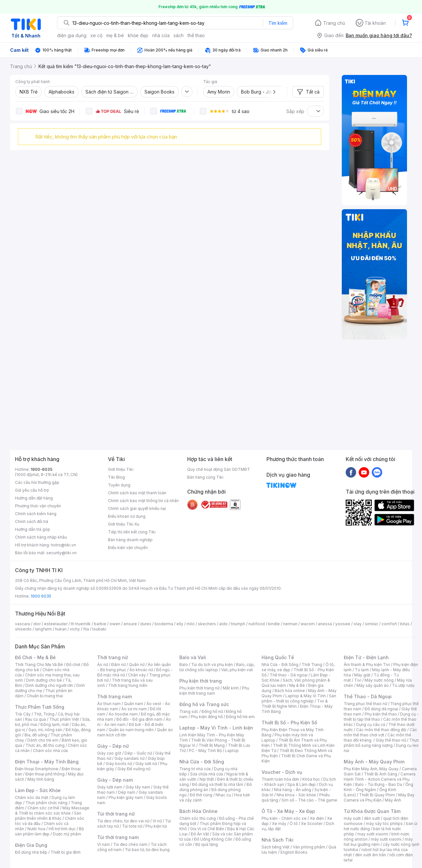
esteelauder (56, 624)
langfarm (43, 629)
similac (372, 624)
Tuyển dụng (119, 485)
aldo (223, 624)
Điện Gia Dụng (31, 845)
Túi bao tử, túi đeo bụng (147, 850)
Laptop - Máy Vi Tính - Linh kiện (216, 728)
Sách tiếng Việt (276, 847)
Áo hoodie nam (123, 714)
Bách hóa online (290, 691)
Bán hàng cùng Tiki (205, 477)
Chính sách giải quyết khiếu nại (137, 508)
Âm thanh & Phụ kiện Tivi (367, 665)
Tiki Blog (116, 477)
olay (358, 624)
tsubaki (99, 629)
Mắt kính (231, 688)
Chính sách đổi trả (32, 521)
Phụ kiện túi (156, 826)
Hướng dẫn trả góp (33, 529)
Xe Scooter (312, 824)
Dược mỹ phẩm (67, 834)
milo (191, 624)
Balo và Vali (193, 657)
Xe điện (317, 818)
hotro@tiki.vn (63, 545)
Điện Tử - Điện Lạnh (366, 657)
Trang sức (189, 711)
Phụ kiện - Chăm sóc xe (284, 818)
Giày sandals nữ (129, 758)
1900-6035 (42, 469)
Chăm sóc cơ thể (43, 808)
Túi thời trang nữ (116, 814)
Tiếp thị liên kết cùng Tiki (132, 532)
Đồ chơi (73, 665)
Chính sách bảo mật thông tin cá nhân (143, 501)
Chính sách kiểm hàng (36, 514)
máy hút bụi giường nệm (378, 842)
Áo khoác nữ (141, 670)
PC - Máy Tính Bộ (205, 751)
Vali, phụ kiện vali (237, 670)
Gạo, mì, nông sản (45, 730)
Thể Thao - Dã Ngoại (368, 696)
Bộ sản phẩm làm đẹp (49, 831)
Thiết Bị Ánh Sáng (381, 774)
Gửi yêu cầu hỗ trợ (32, 490)
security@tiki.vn (61, 553)
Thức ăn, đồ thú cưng (45, 745)
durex (146, 624)
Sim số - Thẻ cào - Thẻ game (309, 800)
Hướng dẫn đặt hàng (34, 498)
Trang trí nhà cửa (195, 769)
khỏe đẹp (138, 35)
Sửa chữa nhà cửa (207, 774)
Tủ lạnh (362, 670)
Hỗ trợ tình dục (62, 829)
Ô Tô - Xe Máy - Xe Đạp (288, 811)
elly (180, 624)
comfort (389, 624)
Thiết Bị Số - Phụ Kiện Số (289, 723)
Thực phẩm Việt (64, 719)
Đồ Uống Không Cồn (213, 839)
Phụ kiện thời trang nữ (199, 688)
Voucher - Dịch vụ (282, 772)
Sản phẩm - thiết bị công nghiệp (299, 698)
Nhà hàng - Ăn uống (293, 790)
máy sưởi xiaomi (386, 839)
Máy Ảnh (393, 800)
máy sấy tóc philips (384, 824)
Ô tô (294, 824)
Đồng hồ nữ (212, 711)
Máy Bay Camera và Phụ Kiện (379, 797)
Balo (184, 665)
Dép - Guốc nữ (138, 753)
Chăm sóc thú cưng (198, 818)
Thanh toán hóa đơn (280, 779)
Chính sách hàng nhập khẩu (41, 537)
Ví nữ (157, 821)
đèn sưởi (372, 818)
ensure (130, 624)
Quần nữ (137, 665)
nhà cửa (161, 35)
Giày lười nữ (146, 764)
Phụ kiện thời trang (201, 681)
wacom (308, 624)
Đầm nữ (118, 665)
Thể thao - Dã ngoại (289, 675)
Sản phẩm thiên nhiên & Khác (48, 816)
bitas (405, 624)
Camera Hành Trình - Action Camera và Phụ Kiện (380, 779)
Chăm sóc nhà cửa (50, 751)
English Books (294, 852)
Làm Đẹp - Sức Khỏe (38, 790)
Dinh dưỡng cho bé (44, 680)
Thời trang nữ (113, 657)
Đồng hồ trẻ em (240, 717)
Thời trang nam (114, 696)
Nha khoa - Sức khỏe (296, 795)
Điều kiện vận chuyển (128, 548)
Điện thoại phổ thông (45, 774)
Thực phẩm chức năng (46, 803)
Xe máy (279, 824)
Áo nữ (103, 665)
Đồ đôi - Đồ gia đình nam (139, 719)
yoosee (343, 624)
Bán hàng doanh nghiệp (130, 540)
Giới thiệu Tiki (121, 469)
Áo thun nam (109, 704)
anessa (325, 624)
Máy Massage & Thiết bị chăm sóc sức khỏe (52, 810)
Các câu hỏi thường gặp (37, 482)
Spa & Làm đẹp (301, 784)
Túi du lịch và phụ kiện (212, 665)
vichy (75, 629)
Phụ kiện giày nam (126, 797)
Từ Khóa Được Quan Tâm (372, 811)
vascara (23, 624)
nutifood (257, 624)
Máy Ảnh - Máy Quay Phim (374, 762)
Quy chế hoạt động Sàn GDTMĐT (219, 469)
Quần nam (134, 704)
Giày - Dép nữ (113, 746)
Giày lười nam (110, 787)
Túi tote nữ (132, 826)
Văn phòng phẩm (309, 847)
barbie (100, 624)
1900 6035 (41, 596)
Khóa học (311, 779)
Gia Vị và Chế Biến (207, 829)
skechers (207, 624)
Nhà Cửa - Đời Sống (202, 762)
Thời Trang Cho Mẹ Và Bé (39, 665)
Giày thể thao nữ (391, 740)
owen (115, 624)
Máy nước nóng (379, 680)
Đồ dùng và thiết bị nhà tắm (218, 784)
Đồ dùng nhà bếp (31, 852)
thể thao (196, 35)
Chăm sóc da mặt (32, 797)
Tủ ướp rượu (403, 685)
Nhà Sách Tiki (278, 840)
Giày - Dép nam (115, 780)
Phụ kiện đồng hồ (207, 717)
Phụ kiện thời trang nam (214, 691)
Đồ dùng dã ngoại (381, 709)
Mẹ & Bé (297, 685)
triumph (238, 624)
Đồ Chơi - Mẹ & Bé (35, 657)
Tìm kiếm (278, 23)
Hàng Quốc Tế (278, 657)
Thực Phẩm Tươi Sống (40, 707)
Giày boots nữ (119, 764)
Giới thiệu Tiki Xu (124, 524)
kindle (274, 624)
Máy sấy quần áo (373, 685)
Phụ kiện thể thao (381, 714)
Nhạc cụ (223, 795)
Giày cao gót (109, 753)
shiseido (23, 629)
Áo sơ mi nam (134, 709)
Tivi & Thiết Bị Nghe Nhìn (295, 704)
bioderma (164, 624)
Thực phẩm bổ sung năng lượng (381, 743)
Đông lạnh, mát (55, 724)
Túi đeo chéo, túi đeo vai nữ (123, 821)
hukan (61, 629)
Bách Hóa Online (198, 811)
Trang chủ (334, 23)
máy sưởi (352, 818)
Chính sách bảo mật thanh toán (137, 493)
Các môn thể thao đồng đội (381, 730)
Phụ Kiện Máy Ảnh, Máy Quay (371, 769)
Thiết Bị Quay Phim (377, 795)
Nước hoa (36, 829)
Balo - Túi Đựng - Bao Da (379, 784)
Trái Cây (23, 714)
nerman (290, 624)
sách (179, 35)
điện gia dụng (72, 35)
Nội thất (207, 779)
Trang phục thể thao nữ (365, 704)
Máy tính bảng (41, 779)
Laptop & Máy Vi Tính (306, 696)
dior (37, 624)
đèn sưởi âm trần (371, 855)
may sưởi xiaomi (373, 834)
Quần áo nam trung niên (131, 730)
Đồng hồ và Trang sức (204, 704)
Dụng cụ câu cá (371, 724)
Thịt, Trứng (44, 714)
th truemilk (81, 624)
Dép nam (127, 792)
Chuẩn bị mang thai (45, 696)
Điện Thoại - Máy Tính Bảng (47, 762)
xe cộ (96, 35)
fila (86, 629)
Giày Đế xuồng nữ (134, 769)
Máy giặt (362, 675)
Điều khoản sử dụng (127, 516)
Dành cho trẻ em (43, 740)
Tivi (358, 680)
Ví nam (104, 844)
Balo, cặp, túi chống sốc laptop (217, 667)
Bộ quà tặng (207, 844)
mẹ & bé (115, 35)
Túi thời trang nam (118, 837)
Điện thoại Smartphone (37, 769)
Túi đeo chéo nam (130, 844)
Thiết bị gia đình (66, 852)
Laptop (232, 751)
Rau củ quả (36, 719)
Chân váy (137, 675)
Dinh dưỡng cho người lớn (49, 685)
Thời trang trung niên (128, 685)
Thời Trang (312, 665)
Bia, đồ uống (36, 735)
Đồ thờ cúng (201, 795)
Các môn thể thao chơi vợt (380, 732)
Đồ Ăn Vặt (200, 834)
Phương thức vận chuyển (38, 506)
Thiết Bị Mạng (212, 745)
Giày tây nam (138, 787)
